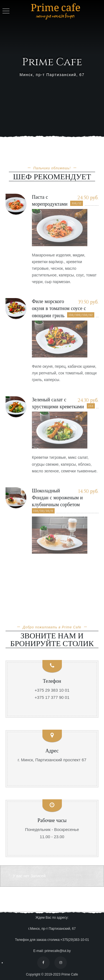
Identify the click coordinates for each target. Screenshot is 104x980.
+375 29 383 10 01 (52, 690)
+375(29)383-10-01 (75, 940)
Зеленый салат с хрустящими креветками (58, 403)
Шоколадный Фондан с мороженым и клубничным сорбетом (57, 498)
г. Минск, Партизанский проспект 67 (52, 760)
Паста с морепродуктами (50, 201)
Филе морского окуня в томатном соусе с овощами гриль (59, 308)
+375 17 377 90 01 (52, 697)
